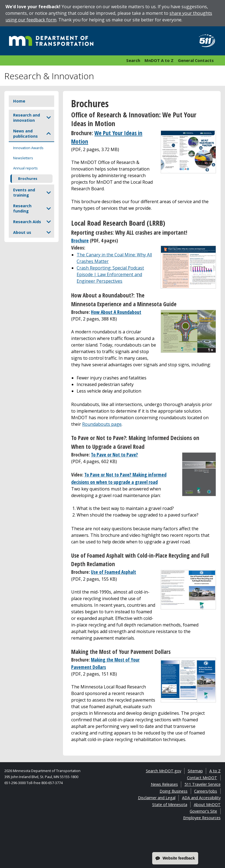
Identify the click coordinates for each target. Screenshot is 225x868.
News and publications (25, 134)
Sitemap (195, 771)
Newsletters (23, 158)
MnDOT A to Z (159, 60)
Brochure (80, 240)
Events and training (24, 192)
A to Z (215, 771)
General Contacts (196, 60)
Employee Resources (202, 818)
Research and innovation (27, 118)
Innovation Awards (28, 148)
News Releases (164, 784)
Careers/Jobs (206, 791)
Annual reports (25, 168)
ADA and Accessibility (201, 798)
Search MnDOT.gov (164, 771)
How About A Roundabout (116, 312)
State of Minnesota (170, 805)
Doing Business (174, 791)
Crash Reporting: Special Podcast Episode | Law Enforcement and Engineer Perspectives (110, 274)
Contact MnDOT (202, 778)
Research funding (22, 208)
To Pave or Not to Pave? (114, 455)
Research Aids (27, 222)
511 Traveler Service (203, 784)
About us (22, 232)
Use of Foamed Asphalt (113, 572)
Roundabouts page (102, 424)
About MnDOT (207, 805)
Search (133, 60)
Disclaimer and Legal (157, 798)
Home (19, 101)
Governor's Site (203, 811)
